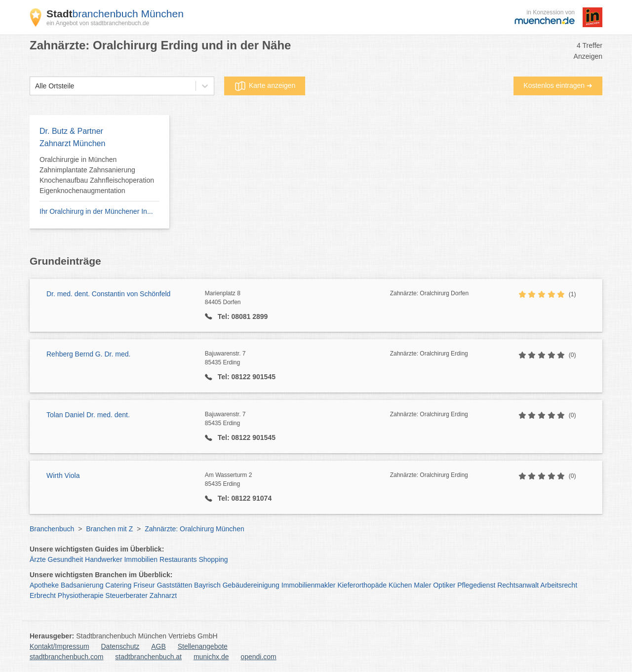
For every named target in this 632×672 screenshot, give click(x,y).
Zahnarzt (163, 595)
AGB (158, 646)
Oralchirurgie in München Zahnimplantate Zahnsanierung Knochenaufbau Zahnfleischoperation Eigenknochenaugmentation (97, 175)
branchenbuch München (115, 14)
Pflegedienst (476, 585)
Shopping (213, 559)
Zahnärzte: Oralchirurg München (195, 529)
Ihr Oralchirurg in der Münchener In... (96, 211)
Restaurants (178, 559)
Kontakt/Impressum (59, 646)
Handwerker (103, 559)
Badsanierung (82, 585)
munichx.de (211, 657)
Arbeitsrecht (559, 585)
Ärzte (38, 559)
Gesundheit (66, 559)
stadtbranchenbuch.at (148, 657)
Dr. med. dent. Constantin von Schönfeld (108, 294)
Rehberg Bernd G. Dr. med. (88, 354)
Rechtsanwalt (518, 585)
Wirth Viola (63, 475)
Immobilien (141, 559)
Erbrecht (43, 595)
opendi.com (258, 657)
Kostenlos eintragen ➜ (558, 85)
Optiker (444, 585)
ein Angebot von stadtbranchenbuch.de (98, 23)
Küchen (400, 585)
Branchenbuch (52, 529)
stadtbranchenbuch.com (66, 657)
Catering (118, 585)
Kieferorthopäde (362, 585)
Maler (422, 585)
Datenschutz (120, 646)
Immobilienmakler (309, 585)
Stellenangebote (203, 646)
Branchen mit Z (109, 529)
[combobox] (35, 86)
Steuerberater (126, 595)
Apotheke (44, 585)
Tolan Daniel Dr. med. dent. (88, 415)
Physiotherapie (81, 595)
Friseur (144, 585)
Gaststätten (175, 585)
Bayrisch (207, 585)
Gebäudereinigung (251, 585)
